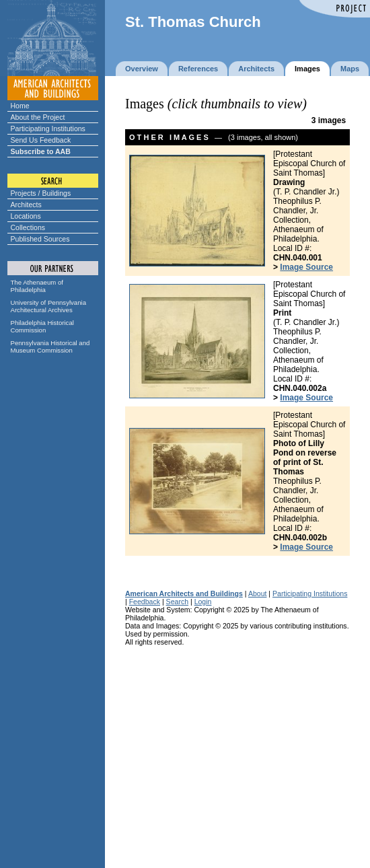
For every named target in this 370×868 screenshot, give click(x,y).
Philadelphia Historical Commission (42, 326)
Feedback (145, 602)
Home (20, 106)
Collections (28, 227)
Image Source (306, 267)
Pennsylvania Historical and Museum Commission (50, 347)
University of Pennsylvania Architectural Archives (49, 306)
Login (203, 602)
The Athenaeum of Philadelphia (37, 286)
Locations (26, 216)
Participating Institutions (48, 129)
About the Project (38, 117)
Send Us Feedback (41, 140)
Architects (26, 205)
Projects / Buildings (41, 193)
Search (177, 602)
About (258, 593)
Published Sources (40, 239)
